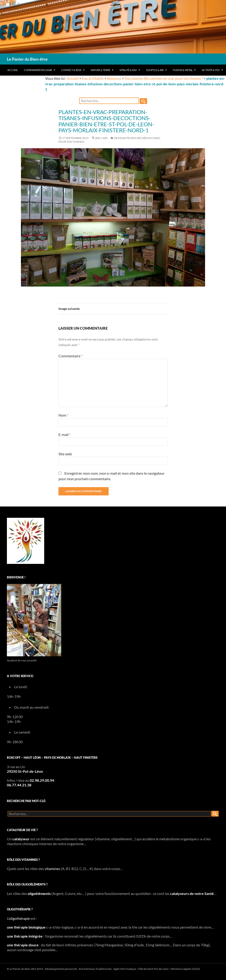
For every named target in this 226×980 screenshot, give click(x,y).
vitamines (52, 869)
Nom (63, 415)
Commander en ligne (38, 70)
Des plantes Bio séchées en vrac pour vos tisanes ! (164, 78)
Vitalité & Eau (128, 70)
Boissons (114, 78)
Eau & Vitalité (93, 78)
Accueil (13, 70)
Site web (65, 454)
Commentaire (70, 356)
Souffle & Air (155, 70)
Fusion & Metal (183, 70)
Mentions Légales (181, 969)
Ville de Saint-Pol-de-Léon (153, 969)
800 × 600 (101, 138)
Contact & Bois (71, 70)
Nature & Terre (100, 70)
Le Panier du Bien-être (27, 59)
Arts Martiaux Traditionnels (95, 969)
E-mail (65, 434)
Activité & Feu (211, 70)
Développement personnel (61, 969)
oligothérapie (19, 918)
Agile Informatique (125, 969)
